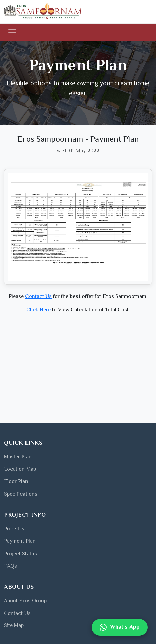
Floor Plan (16, 482)
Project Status (20, 554)
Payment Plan (20, 542)
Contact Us (38, 297)
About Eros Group (25, 601)
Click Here (38, 310)
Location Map (20, 470)
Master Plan (18, 457)
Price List (15, 529)
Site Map (14, 626)
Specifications (21, 494)
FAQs (11, 566)
